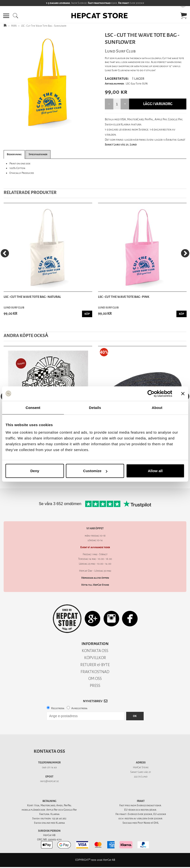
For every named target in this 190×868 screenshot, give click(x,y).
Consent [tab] (33, 407)
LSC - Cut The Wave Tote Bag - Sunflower (44, 26)
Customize (95, 471)
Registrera (58, 708)
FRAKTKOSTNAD (95, 672)
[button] (6, 16)
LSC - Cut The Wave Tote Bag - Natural (32, 297)
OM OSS (95, 679)
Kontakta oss (49, 751)
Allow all (155, 471)
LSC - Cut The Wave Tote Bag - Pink (124, 297)
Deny (35, 471)
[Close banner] (183, 393)
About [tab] (157, 407)
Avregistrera (79, 708)
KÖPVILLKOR (95, 658)
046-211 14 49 (49, 767)
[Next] (185, 253)
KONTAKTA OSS (95, 651)
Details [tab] (95, 407)
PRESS (95, 686)
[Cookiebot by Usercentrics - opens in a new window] (151, 393)
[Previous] (5, 253)
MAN (14, 26)
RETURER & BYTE (95, 665)
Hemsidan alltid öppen (95, 578)
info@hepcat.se (49, 781)
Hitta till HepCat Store (95, 585)
